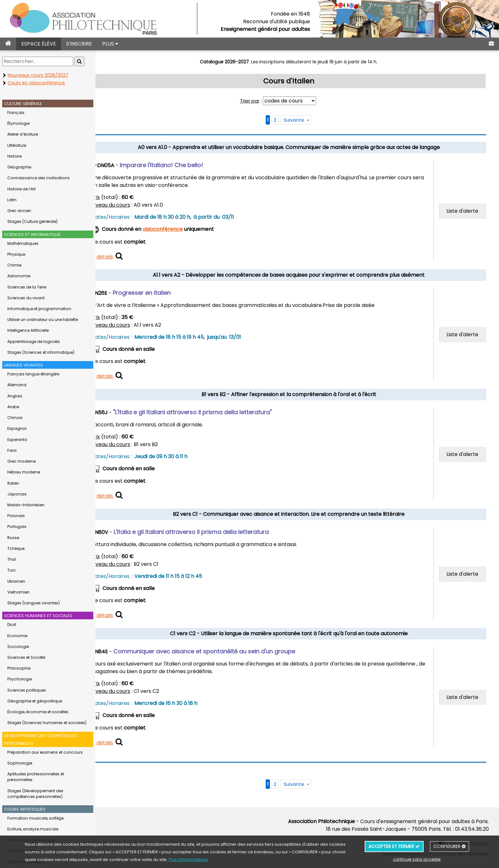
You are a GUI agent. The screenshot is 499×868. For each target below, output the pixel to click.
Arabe (13, 407)
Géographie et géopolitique (35, 701)
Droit (12, 625)
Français (16, 113)
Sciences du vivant (26, 298)
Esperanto (17, 440)
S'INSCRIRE (79, 44)
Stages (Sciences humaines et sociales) (47, 723)
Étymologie (18, 123)
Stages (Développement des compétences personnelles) (35, 794)
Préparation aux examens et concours (45, 752)
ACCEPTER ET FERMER (394, 846)
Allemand (17, 385)
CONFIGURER (450, 846)
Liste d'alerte (463, 211)
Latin (12, 200)
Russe (13, 538)
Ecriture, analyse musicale (33, 829)
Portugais (17, 526)
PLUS (110, 44)
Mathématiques (23, 243)
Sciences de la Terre (27, 287)
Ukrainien (16, 581)
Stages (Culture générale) (32, 221)
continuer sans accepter (417, 859)
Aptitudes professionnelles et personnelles (36, 777)
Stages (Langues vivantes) (34, 603)
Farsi (12, 450)
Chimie (14, 265)
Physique (16, 254)
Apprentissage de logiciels (34, 342)
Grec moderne (21, 461)
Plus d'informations (188, 860)
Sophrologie (20, 763)
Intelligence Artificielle (28, 330)
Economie (17, 636)
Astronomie (19, 276)
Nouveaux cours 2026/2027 (38, 75)
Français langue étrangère (33, 374)
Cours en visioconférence (36, 83)
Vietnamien (18, 592)
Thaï (12, 559)
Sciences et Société (26, 657)
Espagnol (17, 428)
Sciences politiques (27, 690)
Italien (13, 483)
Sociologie (18, 647)
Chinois (15, 418)
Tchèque (16, 548)
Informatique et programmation (39, 309)
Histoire (14, 156)
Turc (12, 570)
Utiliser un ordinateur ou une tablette (43, 320)
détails (127, 257)
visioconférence (185, 229)
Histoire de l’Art (21, 189)
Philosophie (19, 668)
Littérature (17, 145)
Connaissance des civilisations (39, 178)
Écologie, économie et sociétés (38, 712)
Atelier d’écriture (23, 134)
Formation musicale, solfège (35, 818)
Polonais (16, 516)
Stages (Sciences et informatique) (41, 352)
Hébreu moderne (24, 472)
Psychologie (20, 679)
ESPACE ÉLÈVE (39, 44)
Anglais (15, 396)
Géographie (19, 167)
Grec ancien (19, 211)
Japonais (17, 494)
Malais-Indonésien (26, 505)
